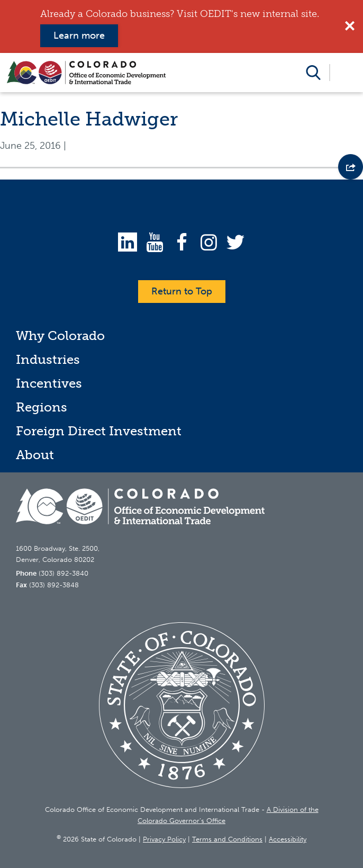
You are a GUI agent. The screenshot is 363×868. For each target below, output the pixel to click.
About (35, 455)
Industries (48, 359)
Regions (42, 407)
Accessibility (288, 839)
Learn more (79, 35)
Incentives (49, 383)
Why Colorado (60, 335)
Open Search (313, 73)
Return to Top (182, 291)
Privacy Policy (164, 839)
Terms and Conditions (227, 839)
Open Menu (346, 73)
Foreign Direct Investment (99, 431)
